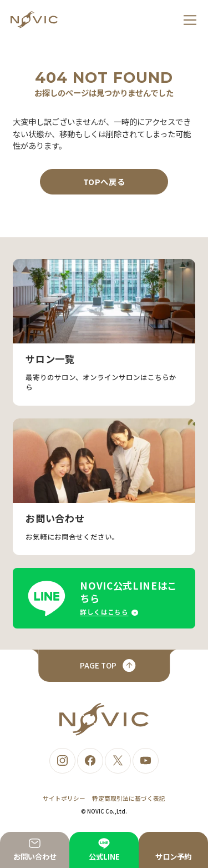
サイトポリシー (64, 798)
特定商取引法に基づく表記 (129, 798)
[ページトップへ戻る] (104, 666)
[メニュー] (190, 20)
